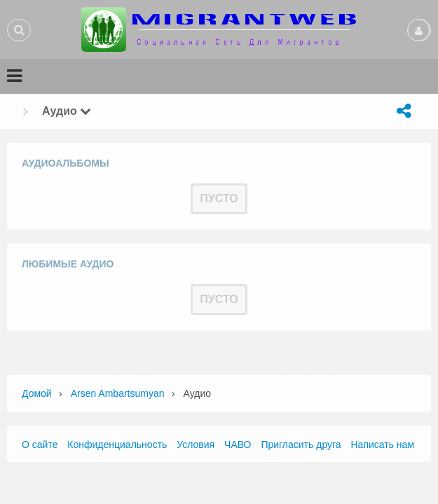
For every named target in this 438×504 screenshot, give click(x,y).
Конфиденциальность (117, 444)
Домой (37, 393)
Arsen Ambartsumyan (118, 393)
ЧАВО (238, 444)
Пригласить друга (301, 444)
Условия (196, 444)
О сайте (40, 444)
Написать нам (383, 444)
